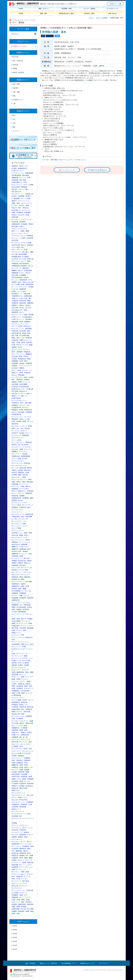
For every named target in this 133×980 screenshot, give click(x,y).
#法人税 (23, 909)
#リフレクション (25, 210)
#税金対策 (15, 496)
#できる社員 (26, 753)
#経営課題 (28, 329)
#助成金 (22, 363)
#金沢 (30, 742)
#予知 (26, 763)
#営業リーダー (23, 798)
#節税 (26, 686)
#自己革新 (21, 412)
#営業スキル (16, 735)
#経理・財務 (16, 914)
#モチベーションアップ (19, 883)
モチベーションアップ (67, 160)
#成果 (21, 410)
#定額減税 (15, 363)
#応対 (29, 333)
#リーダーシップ (17, 832)
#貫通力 (20, 563)
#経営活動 (15, 217)
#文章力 (25, 700)
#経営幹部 (23, 835)
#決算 (13, 630)
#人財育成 (15, 707)
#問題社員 (27, 352)
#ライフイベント (17, 185)
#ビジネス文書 (16, 753)
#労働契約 (30, 802)
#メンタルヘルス (17, 510)
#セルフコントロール (18, 744)
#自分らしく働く (25, 419)
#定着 (27, 586)
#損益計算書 (16, 709)
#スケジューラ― (17, 315)
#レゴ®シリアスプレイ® (20, 519)
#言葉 (13, 688)
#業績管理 (23, 853)
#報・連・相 (23, 737)
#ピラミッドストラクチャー (21, 349)
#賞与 (13, 609)
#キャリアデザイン (18, 582)
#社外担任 (15, 781)
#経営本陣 (15, 331)
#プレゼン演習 (23, 570)
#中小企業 (15, 723)
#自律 (23, 284)
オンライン (16, 131)
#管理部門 (23, 222)
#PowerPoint (23, 800)
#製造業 (14, 837)
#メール (31, 700)
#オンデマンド (16, 454)
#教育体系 (23, 849)
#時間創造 (30, 236)
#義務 (32, 672)
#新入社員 (15, 886)
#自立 (23, 709)
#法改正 (26, 277)
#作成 (26, 535)
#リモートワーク (17, 512)
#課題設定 (15, 577)
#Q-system (25, 445)
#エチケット (23, 893)
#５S (26, 895)
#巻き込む (26, 208)
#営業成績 (21, 375)
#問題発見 (15, 542)
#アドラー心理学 (17, 326)
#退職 (26, 858)
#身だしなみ (20, 338)
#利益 (24, 333)
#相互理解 (29, 517)
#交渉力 (14, 215)
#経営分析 (30, 707)
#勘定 (23, 579)
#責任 (27, 672)
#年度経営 (15, 705)
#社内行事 (15, 222)
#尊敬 (13, 203)
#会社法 (14, 472)
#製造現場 (23, 807)
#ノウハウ (27, 876)
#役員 (21, 781)
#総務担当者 (25, 735)
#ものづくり (16, 902)
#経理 (30, 777)
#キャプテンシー (17, 572)
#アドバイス (23, 623)
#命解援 (30, 619)
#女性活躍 (23, 468)
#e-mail (25, 459)
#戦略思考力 (16, 586)
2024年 (15, 937)
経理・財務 (16, 84)
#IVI (19, 445)
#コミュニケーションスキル (21, 602)
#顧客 (13, 679)
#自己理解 (28, 582)
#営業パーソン (16, 633)
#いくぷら (15, 280)
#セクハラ (21, 860)
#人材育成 (15, 849)
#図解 (27, 772)
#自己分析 (15, 308)
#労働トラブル (16, 661)
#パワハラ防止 (16, 505)
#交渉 (13, 421)
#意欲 (13, 342)
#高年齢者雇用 (16, 175)
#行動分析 (27, 373)
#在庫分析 (27, 463)
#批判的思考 (23, 280)
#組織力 (14, 282)
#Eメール (30, 421)
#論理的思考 (16, 844)
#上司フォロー (24, 547)
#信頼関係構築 (25, 456)
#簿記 (23, 902)
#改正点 (22, 205)
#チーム (14, 798)
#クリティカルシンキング (20, 233)
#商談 (27, 872)
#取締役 (20, 837)
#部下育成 (25, 881)
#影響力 (14, 563)
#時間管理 (15, 312)
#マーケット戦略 (17, 596)
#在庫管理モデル (17, 296)
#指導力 (23, 584)
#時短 (25, 310)
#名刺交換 (15, 340)
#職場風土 (15, 410)
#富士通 (27, 428)
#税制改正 (27, 760)
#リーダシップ (27, 370)
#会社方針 (15, 535)
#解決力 (14, 201)
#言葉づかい (16, 733)
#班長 (13, 686)
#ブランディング (22, 654)
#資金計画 (15, 788)
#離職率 (14, 271)
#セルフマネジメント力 (19, 537)
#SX (22, 428)
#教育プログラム (17, 712)
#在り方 (31, 266)
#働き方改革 (23, 788)
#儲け (29, 331)
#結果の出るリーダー (18, 389)
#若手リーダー (24, 166)
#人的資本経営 (27, 317)
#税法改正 (20, 760)
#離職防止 (15, 452)
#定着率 (25, 454)
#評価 (21, 767)
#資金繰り (29, 902)
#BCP (26, 361)
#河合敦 (14, 359)
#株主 (29, 549)
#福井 (13, 693)
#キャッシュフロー (25, 865)
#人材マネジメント (18, 319)
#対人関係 (15, 391)
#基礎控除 (15, 264)
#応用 (26, 730)
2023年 (15, 941)
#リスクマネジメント (18, 814)
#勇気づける (25, 644)
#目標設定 (15, 767)
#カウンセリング (27, 203)
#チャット (29, 433)
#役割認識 (24, 544)
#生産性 (14, 756)
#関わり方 (27, 563)
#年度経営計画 (16, 414)
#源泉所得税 (16, 909)
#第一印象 (15, 336)
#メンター (27, 781)
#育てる (14, 491)
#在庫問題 (25, 498)
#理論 (21, 577)
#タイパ (22, 312)
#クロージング (25, 739)
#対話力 (28, 540)
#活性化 (28, 684)
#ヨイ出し (15, 205)
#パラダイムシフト (18, 173)
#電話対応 (15, 730)
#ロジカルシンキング (18, 842)
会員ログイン (114, 4)
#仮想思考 (30, 598)
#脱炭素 (14, 500)
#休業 (21, 556)
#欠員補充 (25, 257)
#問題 (13, 907)
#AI (30, 591)
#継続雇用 (15, 322)
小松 (14, 123)
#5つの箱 (15, 254)
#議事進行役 (16, 600)
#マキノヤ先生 (16, 370)
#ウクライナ (16, 261)
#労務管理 (15, 858)
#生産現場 (15, 816)
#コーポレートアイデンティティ (22, 219)
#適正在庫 (27, 294)
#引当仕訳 (15, 387)
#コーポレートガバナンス (20, 721)
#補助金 (22, 368)
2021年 (15, 949)
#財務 (24, 779)
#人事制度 (20, 719)
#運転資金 (27, 577)
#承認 (23, 486)
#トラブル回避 (16, 700)
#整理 (23, 231)
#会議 (13, 869)
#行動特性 (27, 758)
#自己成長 (15, 210)
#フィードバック (25, 542)
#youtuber (15, 368)
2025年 (15, 934)
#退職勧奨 (28, 354)
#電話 (29, 849)
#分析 (13, 654)
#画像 (31, 855)
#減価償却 (30, 303)
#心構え (14, 684)
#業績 (24, 421)
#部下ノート (16, 231)
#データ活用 (26, 661)
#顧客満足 (19, 851)
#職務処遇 (15, 178)
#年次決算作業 (24, 387)
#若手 (31, 686)
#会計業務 (15, 384)
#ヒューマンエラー (25, 897)
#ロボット (24, 431)
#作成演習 (30, 491)
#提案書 (27, 770)
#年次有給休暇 (21, 607)
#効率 (27, 205)
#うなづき (15, 289)
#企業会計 (30, 245)
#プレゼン (30, 874)
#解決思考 (15, 419)
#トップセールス (17, 377)
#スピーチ (25, 670)
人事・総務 (16, 92)
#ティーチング (16, 846)
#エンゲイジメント (18, 329)
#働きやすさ (16, 790)
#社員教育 (25, 846)
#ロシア (23, 261)
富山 (14, 115)
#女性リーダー (29, 767)
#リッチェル (16, 431)
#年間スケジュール (24, 382)
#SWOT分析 (16, 777)
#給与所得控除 (24, 264)
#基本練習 (15, 180)
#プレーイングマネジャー (20, 825)
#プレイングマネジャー (19, 479)
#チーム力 (15, 468)
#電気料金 (28, 442)
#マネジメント (24, 886)
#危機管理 (15, 737)
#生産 (18, 900)
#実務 (21, 765)
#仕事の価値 (16, 182)
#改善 (21, 895)
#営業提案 (15, 598)
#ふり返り (24, 182)
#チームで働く (24, 189)
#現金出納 (23, 301)
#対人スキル (16, 575)
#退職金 (19, 609)
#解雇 (31, 858)
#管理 (26, 765)
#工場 (18, 879)
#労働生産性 (28, 271)
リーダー (46, 160)
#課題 (18, 907)
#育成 (30, 533)
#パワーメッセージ (18, 698)
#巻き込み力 (16, 544)
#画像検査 (23, 593)
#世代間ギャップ (17, 294)
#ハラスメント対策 (25, 554)
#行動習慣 (27, 212)
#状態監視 (20, 763)
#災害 (21, 361)
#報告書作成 (16, 702)
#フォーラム (28, 449)
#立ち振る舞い (25, 691)
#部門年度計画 (16, 333)
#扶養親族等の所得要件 (19, 266)
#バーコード (23, 452)
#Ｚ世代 (23, 291)
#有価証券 (15, 303)
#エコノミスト (16, 647)
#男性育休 (25, 268)
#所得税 (20, 470)
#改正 (29, 507)
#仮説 (23, 517)
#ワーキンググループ (18, 668)
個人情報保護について (69, 963)
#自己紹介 (23, 565)
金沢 (14, 119)
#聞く (20, 208)
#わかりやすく (16, 477)
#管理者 (14, 589)
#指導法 (30, 468)
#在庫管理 (20, 686)
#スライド (21, 493)
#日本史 (26, 356)
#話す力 (24, 619)
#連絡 (13, 482)
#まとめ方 (15, 449)
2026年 (15, 930)
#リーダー (24, 879)
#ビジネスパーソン (18, 194)
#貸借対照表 (22, 904)
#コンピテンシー (17, 758)
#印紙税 (24, 907)
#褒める (22, 305)
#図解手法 (15, 549)
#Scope (20, 500)
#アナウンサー (16, 252)
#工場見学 (26, 663)
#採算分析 (30, 863)
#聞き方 (22, 723)
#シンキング (26, 621)
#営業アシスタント (23, 679)
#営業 (23, 872)
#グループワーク (17, 250)
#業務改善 (15, 897)
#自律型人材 (29, 194)
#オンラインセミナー (18, 681)
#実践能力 (15, 507)
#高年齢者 (28, 319)
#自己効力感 (16, 245)
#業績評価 (21, 772)
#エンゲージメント (18, 540)
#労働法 (14, 860)
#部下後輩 (28, 403)
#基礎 (21, 730)
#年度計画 (24, 702)
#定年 (20, 551)
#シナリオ (29, 693)
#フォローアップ (17, 558)
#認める (28, 305)
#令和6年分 (15, 403)
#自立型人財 (22, 561)
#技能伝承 (19, 876)
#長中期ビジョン (17, 533)
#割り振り (25, 252)
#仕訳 (29, 853)
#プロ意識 (15, 893)
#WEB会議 (27, 605)
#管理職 (14, 823)
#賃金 (21, 858)
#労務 (27, 472)
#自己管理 (15, 240)
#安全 (13, 879)
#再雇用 (25, 551)
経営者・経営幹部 (18, 72)
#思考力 (28, 196)
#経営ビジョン (24, 705)
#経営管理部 (16, 774)
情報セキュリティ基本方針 (48, 963)
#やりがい (25, 407)
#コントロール (16, 268)
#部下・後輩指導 (17, 352)
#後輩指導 (15, 867)
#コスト (22, 273)
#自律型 (27, 665)
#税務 (27, 911)
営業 (14, 96)
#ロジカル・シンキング (19, 426)
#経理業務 (30, 628)
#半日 (20, 663)
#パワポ (28, 447)
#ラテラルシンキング (18, 236)
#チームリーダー (25, 405)
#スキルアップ (29, 688)
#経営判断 (15, 865)
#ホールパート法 (26, 568)
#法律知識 (15, 556)
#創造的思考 (30, 284)
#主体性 (14, 168)
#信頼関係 (15, 565)
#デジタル (15, 835)
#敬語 (13, 338)
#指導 (25, 533)
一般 (14, 104)
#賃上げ (20, 271)
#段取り (29, 681)
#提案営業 (23, 289)
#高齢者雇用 (29, 173)
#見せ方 (14, 208)
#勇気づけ (15, 623)
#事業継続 (15, 361)
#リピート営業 (16, 459)
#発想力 (14, 470)
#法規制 (27, 380)
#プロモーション (28, 658)
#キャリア (15, 770)
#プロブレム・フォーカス (20, 324)
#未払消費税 (23, 384)
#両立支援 (15, 275)
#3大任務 (15, 356)
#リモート (30, 835)
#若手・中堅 (28, 749)
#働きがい (15, 373)
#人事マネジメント (18, 171)
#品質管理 (23, 784)
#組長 (21, 373)
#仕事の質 (30, 389)
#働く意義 (23, 180)
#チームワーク (16, 881)
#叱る (20, 282)
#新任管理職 (23, 254)
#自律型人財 (28, 410)
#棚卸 (29, 301)
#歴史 (20, 356)
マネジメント (82, 160)
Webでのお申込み (98, 170)
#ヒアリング (16, 739)
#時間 (13, 619)
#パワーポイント (17, 839)
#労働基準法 (16, 804)
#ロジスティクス (17, 463)
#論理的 (14, 347)
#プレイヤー (23, 287)
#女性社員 (15, 830)
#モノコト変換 (25, 199)
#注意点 (30, 607)
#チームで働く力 (26, 394)
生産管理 (15, 88)
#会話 (25, 377)
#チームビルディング (18, 521)
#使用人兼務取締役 (18, 672)
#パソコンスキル (26, 844)
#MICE (19, 482)
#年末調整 (24, 774)
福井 (14, 127)
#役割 (23, 714)
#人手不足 (15, 259)
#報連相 (22, 855)
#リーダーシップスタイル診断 (21, 243)
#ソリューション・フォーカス (21, 417)
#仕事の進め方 (16, 398)
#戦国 (29, 359)
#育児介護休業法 (17, 277)
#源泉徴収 (21, 911)
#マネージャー (16, 751)
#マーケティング (17, 656)
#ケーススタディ (17, 749)
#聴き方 (26, 851)
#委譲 (32, 252)
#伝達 (25, 250)
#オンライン (16, 872)
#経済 (32, 644)
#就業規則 (24, 804)
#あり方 (14, 412)
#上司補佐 (21, 786)
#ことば (25, 345)
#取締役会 (20, 380)
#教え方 (28, 486)
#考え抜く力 (16, 394)
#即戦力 (31, 224)
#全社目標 (23, 331)
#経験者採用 (16, 224)
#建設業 (14, 665)
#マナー (29, 744)
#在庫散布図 (28, 296)
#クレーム (23, 674)
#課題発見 (21, 472)
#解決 (32, 498)
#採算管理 (30, 904)
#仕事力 (20, 665)
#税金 (32, 911)
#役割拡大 (15, 166)
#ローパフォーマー (18, 354)
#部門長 (14, 663)
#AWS (32, 846)
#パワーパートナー (27, 626)
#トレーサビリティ (18, 442)
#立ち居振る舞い (25, 336)
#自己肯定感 (16, 187)
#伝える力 (15, 800)
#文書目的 (15, 301)
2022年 (15, 945)
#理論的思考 (16, 517)
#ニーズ (26, 596)
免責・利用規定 (30, 963)
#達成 (23, 342)
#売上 (23, 247)
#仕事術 (31, 287)
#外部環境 (29, 412)
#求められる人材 (28, 282)
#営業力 (30, 733)
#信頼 (30, 623)
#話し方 (23, 874)
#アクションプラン (18, 531)
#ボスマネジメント (18, 438)
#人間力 (21, 226)
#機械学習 (15, 765)
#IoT (27, 855)
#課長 (23, 586)
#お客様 (31, 377)
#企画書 (14, 772)
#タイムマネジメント (18, 793)
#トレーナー (30, 677)
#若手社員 (15, 742)
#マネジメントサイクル (19, 229)
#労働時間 (28, 716)
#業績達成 (24, 187)
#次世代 (14, 196)
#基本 (18, 619)
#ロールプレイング (18, 514)
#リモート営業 (21, 630)
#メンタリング (16, 828)
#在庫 (13, 900)
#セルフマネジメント (18, 795)
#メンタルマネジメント (19, 401)
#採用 (20, 589)
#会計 (13, 760)
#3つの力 (28, 308)
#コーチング (16, 874)
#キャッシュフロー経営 (19, 726)
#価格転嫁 (15, 273)
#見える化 (30, 795)
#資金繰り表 (16, 579)
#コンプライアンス (18, 811)
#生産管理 (15, 807)
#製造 (23, 900)
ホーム (91, 18)
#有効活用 (30, 238)
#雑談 (31, 345)
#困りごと (24, 396)
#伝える (14, 375)
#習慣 (13, 212)
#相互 (18, 203)
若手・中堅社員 (18, 61)
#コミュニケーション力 (19, 526)
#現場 (28, 900)
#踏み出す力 (23, 391)
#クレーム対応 (16, 440)
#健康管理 (15, 554)
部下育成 (55, 160)
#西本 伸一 (16, 428)
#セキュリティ (16, 670)
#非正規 (14, 551)
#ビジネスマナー (17, 888)
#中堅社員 (23, 830)
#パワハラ (29, 860)
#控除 (25, 315)
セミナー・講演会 (102, 18)
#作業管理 (30, 784)
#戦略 (21, 535)
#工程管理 (15, 784)
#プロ (30, 280)
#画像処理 (15, 593)
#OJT (13, 876)
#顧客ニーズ (16, 396)
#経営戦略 (21, 196)
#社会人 (22, 308)
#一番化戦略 (16, 199)
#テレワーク (23, 742)
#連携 (21, 449)
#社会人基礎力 (16, 621)
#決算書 (14, 904)
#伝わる (19, 345)
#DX (21, 816)
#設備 (13, 763)
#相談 (24, 482)
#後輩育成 (15, 489)
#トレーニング (24, 484)
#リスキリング (16, 435)
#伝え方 (29, 842)
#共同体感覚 (16, 644)
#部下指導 (15, 628)
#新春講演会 (22, 359)
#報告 (30, 479)
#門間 (24, 647)
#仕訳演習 (23, 628)
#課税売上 (15, 305)
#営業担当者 (29, 514)
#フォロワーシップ (18, 447)
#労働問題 (30, 779)
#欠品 (25, 298)
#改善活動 (15, 484)
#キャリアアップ (28, 505)
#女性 (13, 719)
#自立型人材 (16, 714)
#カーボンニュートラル (19, 503)
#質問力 (30, 561)
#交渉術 (19, 421)
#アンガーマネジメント (19, 466)
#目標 (18, 342)
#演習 (24, 524)
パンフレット (67, 170)
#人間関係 (24, 728)
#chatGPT (15, 433)
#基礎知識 (23, 549)
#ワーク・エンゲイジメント (21, 642)
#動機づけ (15, 547)
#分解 (30, 426)
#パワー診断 (16, 284)
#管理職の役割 (16, 257)
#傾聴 (21, 770)
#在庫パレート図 (17, 298)
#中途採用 (24, 224)
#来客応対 (29, 338)
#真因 (20, 475)
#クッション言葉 (25, 178)
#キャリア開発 (16, 528)
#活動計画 (23, 507)
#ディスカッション (18, 716)
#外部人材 (30, 259)
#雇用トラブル (16, 779)
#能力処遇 (25, 175)
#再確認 (14, 561)
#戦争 (29, 261)
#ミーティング (21, 869)
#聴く (13, 380)
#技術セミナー (16, 809)
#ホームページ (16, 658)
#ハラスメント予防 (18, 635)
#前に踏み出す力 (17, 310)
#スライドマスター (18, 461)
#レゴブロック (16, 524)
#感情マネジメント (25, 340)
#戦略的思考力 (23, 168)
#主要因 (14, 475)
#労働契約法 (16, 691)
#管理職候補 (22, 612)
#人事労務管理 (16, 695)
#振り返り (27, 558)
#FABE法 (15, 570)
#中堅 (18, 693)
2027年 (15, 926)
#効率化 (14, 786)
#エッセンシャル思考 (18, 238)
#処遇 (21, 322)
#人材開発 (15, 746)
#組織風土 (15, 405)
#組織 (31, 721)
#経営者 (26, 832)
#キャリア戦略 (28, 185)
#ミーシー (15, 287)
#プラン (14, 493)
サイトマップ (103, 963)
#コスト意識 (16, 247)
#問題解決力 (16, 728)
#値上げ (28, 273)
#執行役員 (27, 470)
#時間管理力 (16, 584)
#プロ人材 (23, 259)
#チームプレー (25, 575)
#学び (22, 403)
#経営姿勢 (15, 674)
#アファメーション (24, 201)
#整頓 (27, 231)
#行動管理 (23, 598)
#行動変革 (20, 212)
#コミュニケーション (18, 890)
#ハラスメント (16, 863)
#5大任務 (15, 226)
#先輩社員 (21, 684)
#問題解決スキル (17, 605)
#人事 (30, 804)
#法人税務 (30, 909)
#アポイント (16, 677)
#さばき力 (21, 215)
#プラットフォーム (18, 637)
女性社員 (15, 65)
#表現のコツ (22, 491)
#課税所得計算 (16, 498)
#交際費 (22, 496)
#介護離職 (23, 275)
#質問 (23, 693)
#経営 (26, 837)
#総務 (24, 863)
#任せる (23, 245)
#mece (20, 347)
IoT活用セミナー (18, 100)
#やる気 (14, 612)
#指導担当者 (16, 456)
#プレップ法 (16, 568)
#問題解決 (15, 895)
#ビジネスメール (28, 751)
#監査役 (14, 382)
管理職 (15, 69)
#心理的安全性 (16, 407)
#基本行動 (30, 890)
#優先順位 (30, 482)
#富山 (21, 746)
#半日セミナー (16, 317)
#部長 (24, 477)
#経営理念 (26, 609)
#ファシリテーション (26, 867)
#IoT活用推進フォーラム (20, 591)
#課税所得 (29, 493)
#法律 (28, 814)
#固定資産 (23, 303)
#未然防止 (20, 688)
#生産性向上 (30, 786)
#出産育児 (29, 342)
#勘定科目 (15, 424)
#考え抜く (15, 189)
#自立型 (25, 475)
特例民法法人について (87, 963)
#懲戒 (13, 607)
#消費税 (14, 911)
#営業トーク (16, 291)
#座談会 (14, 445)
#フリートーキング (25, 366)
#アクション (16, 486)
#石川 (13, 640)
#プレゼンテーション (18, 802)
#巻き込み (27, 326)
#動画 (25, 656)
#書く (30, 298)
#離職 (24, 589)
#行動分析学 (16, 626)
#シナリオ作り (24, 489)
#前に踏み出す (16, 192)
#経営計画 (15, 853)
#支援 (27, 215)
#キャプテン (28, 572)
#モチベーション (28, 828)
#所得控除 (24, 777)
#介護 (13, 345)
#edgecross (29, 637)
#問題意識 (25, 435)
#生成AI (22, 433)
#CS (13, 851)
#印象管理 (29, 363)
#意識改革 (29, 709)
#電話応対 (15, 855)
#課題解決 (27, 322)
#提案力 (23, 733)
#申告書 (31, 315)
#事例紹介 (21, 756)
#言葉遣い (15, 366)
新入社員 (15, 57)
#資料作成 (23, 707)
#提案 (23, 677)
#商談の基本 (30, 723)
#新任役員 (27, 712)
